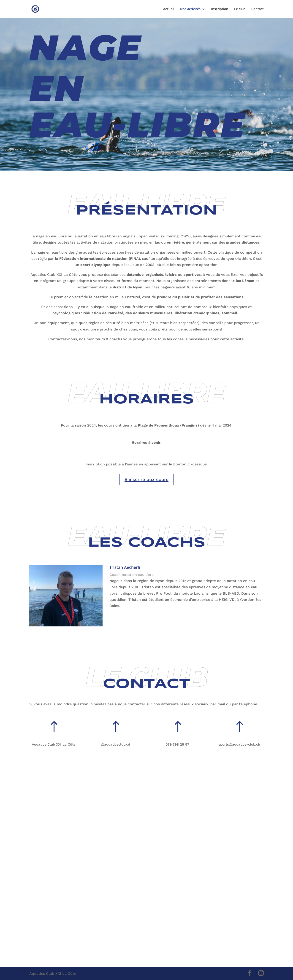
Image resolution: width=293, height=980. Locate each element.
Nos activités (190, 9)
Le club (240, 9)
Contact (258, 9)
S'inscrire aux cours (146, 479)
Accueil (169, 9)
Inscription (220, 9)
